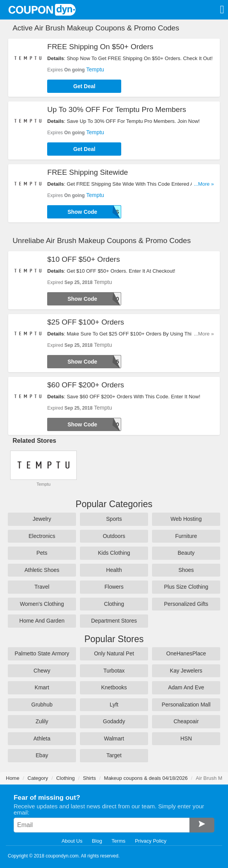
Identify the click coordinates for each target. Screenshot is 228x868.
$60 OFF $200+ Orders (86, 385)
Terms (118, 841)
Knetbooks (114, 687)
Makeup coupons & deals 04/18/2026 (146, 778)
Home (13, 778)
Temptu (95, 69)
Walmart (114, 738)
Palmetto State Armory (42, 653)
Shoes (186, 570)
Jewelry (42, 519)
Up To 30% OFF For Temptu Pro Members (117, 109)
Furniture (186, 536)
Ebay (42, 755)
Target (114, 755)
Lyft (114, 705)
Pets (42, 553)
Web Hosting (186, 519)
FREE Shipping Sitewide (87, 172)
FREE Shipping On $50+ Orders (100, 47)
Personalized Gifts (186, 604)
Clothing (114, 604)
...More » (204, 184)
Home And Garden (42, 621)
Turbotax (114, 671)
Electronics (42, 536)
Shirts (89, 778)
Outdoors (114, 536)
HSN (186, 738)
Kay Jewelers (186, 671)
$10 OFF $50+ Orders (83, 259)
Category (38, 778)
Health (114, 570)
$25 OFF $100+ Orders (86, 322)
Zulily (42, 721)
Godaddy (114, 721)
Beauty (186, 553)
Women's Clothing (42, 604)
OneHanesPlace (186, 653)
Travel (42, 587)
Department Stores (114, 621)
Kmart (42, 687)
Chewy (42, 671)
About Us (72, 841)
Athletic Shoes (42, 570)
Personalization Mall (186, 705)
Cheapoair (186, 721)
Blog (97, 841)
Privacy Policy (151, 841)
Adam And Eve (186, 687)
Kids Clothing (114, 553)
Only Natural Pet (114, 653)
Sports (114, 519)
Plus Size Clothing (186, 587)
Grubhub (42, 705)
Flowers (114, 587)
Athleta (42, 738)
